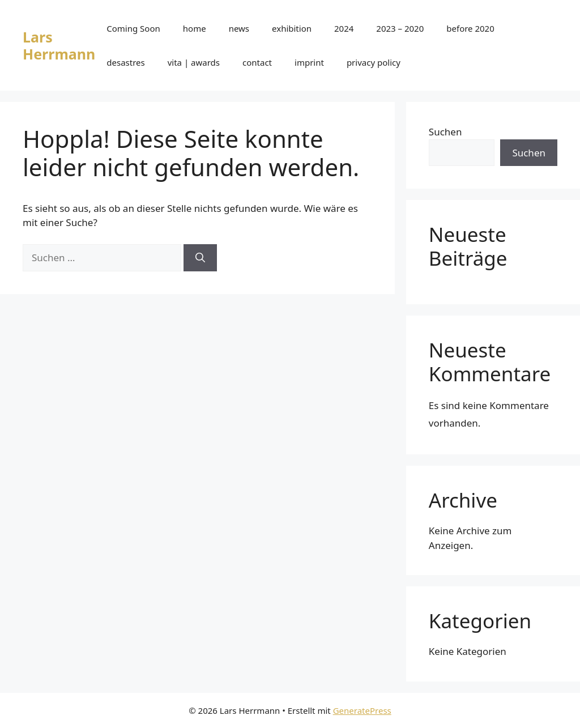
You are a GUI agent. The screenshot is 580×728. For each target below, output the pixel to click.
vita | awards (194, 62)
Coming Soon (133, 28)
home (195, 28)
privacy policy (374, 62)
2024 (344, 28)
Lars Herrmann (59, 45)
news (239, 28)
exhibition (292, 28)
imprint (309, 62)
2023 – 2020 (400, 28)
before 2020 (470, 28)
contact (257, 62)
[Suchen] (200, 258)
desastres (125, 62)
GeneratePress (362, 710)
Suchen (445, 132)
